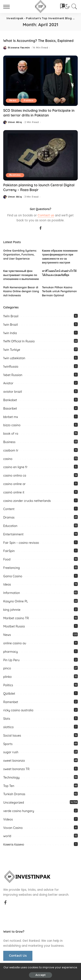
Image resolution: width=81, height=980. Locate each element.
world (7, 836)
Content (9, 509)
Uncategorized (14, 803)
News (13, 100)
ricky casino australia (18, 710)
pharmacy (11, 652)
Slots (7, 719)
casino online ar (14, 484)
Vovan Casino (13, 828)
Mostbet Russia (14, 626)
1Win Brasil (11, 316)
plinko (7, 677)
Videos (8, 819)
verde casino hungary (19, 811)
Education (10, 526)
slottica (8, 727)
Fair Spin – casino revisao (21, 543)
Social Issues (12, 736)
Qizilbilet (9, 694)
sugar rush (11, 752)
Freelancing (12, 568)
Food (7, 559)
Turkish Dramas (14, 794)
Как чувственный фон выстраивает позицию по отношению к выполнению (21, 275)
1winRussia (11, 367)
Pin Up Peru (11, 660)
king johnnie (12, 610)
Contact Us (18, 956)
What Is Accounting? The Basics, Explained (38, 41)
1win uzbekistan (14, 358)
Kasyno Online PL (16, 601)
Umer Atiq (15, 122)
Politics (29, 100)
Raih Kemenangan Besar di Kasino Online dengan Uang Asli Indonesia (21, 291)
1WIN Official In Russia (19, 341)
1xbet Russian (13, 375)
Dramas (9, 517)
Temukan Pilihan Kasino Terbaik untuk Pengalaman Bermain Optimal (60, 291)
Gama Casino (13, 576)
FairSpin (9, 551)
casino (8, 459)
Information (12, 593)
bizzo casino (12, 425)
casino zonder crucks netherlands (27, 501)
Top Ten (9, 786)
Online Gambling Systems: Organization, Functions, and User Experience (20, 255)
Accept (40, 975)
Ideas (7, 584)
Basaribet (10, 409)
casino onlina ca (15, 476)
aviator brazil (13, 392)
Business (15, 175)
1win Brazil (10, 325)
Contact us (46, 215)
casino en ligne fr (15, 467)
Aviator (8, 383)
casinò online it (14, 492)
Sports (8, 744)
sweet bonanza (14, 761)
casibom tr (11, 450)
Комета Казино (14, 844)
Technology (11, 777)
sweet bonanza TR (16, 769)
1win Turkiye (12, 350)
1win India (10, 333)
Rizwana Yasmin (19, 48)
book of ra (11, 434)
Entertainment (13, 534)
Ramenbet (11, 702)
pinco (7, 668)
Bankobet (10, 400)
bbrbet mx (11, 417)
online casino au (15, 643)
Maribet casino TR (16, 618)
